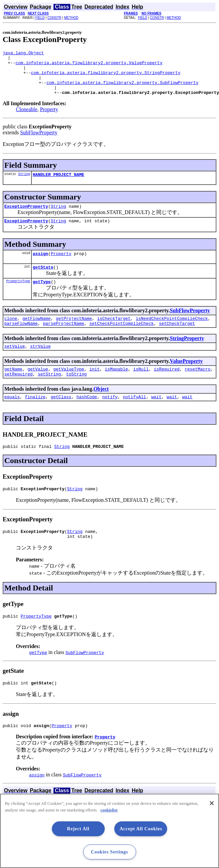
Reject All (78, 829)
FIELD (40, 18)
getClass (61, 417)
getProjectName (74, 334)
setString (49, 394)
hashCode (87, 417)
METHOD (71, 18)
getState (43, 281)
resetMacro (198, 388)
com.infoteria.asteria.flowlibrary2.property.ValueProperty (89, 65)
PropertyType (18, 296)
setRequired (18, 394)
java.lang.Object (23, 54)
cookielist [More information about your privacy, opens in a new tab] (109, 810)
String (24, 184)
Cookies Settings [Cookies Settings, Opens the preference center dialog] (109, 852)
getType (42, 296)
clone (11, 334)
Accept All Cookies (141, 829)
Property (49, 118)
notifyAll (134, 417)
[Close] (212, 803)
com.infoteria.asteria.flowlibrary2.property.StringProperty (106, 77)
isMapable (116, 388)
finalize (35, 417)
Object (101, 409)
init (94, 388)
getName (13, 388)
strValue (40, 364)
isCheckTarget (114, 334)
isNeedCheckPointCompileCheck (172, 334)
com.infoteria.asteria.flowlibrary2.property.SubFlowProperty (123, 89)
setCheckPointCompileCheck (121, 340)
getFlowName (37, 334)
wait (156, 417)
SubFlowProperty (39, 141)
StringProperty (187, 355)
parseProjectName (64, 340)
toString (76, 394)
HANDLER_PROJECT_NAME (58, 184)
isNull (141, 388)
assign (40, 266)
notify (110, 417)
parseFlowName (21, 340)
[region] (109, 831)
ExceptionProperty (26, 217)
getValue (38, 388)
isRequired (167, 388)
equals (12, 417)
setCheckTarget (177, 340)
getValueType (69, 388)
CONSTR (54, 18)
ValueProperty (186, 379)
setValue (15, 364)
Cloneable (27, 118)
